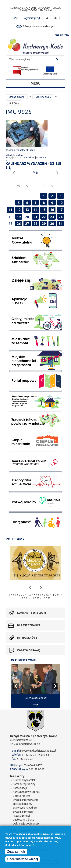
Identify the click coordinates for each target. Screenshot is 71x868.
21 (35, 217)
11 (10, 210)
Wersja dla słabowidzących (39, 26)
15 (44, 210)
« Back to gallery (14, 155)
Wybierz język (32, 18)
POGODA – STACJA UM (40, 10)
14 (35, 210)
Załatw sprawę (28, 650)
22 (44, 217)
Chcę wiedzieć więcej (23, 860)
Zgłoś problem (21, 796)
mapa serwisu (62, 35)
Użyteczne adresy (23, 820)
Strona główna (17, 97)
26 (19, 224)
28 (35, 224)
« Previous (29, 158)
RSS (16, 18)
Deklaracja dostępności (27, 824)
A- (56, 18)
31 (61, 224)
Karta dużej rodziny (24, 784)
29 (44, 224)
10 (61, 203)
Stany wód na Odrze (25, 808)
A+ (48, 18)
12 (19, 210)
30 (52, 224)
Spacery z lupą (43, 97)
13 (27, 210)
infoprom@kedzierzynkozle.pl (38, 751)
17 (61, 210)
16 (52, 210)
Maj (35, 172)
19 (19, 217)
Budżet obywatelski (25, 780)
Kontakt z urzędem (31, 613)
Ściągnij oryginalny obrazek (20, 150)
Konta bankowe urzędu (27, 792)
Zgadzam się (16, 852)
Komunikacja (20, 788)
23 (52, 217)
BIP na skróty (27, 638)
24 (61, 217)
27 (27, 224)
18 (49, 598)
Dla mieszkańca (29, 625)
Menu (36, 83)
